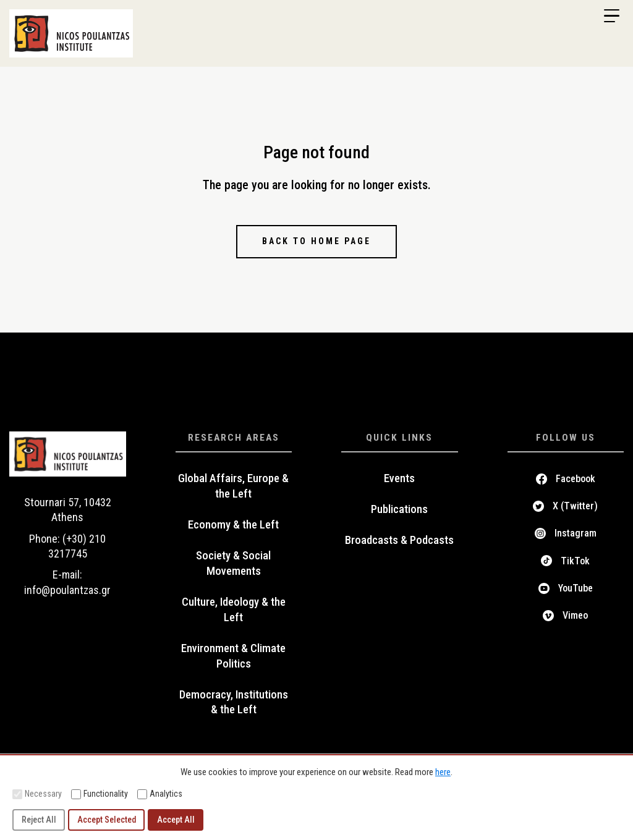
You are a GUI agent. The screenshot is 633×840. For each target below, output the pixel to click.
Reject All (39, 820)
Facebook (576, 479)
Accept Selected (107, 820)
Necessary (37, 794)
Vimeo (575, 615)
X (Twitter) (575, 506)
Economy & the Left (233, 525)
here (443, 772)
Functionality (100, 794)
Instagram (576, 533)
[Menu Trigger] (611, 16)
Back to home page (316, 241)
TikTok (575, 561)
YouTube (576, 588)
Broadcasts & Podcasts (399, 540)
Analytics (160, 794)
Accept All (176, 820)
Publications (399, 509)
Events (399, 478)
